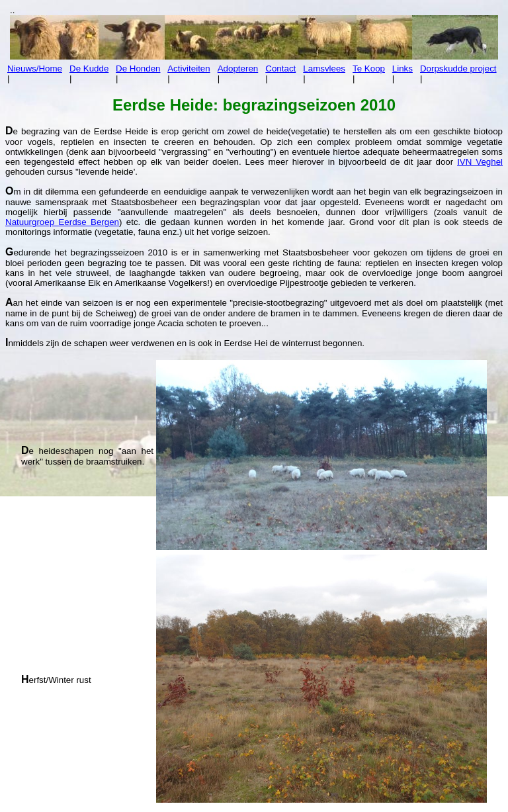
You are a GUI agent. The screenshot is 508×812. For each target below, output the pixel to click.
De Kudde (89, 68)
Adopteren (238, 68)
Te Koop (369, 68)
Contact (280, 68)
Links (402, 68)
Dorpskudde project (458, 68)
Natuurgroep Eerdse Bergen (62, 222)
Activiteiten (189, 68)
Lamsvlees (324, 68)
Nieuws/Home (35, 68)
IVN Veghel (480, 162)
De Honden (138, 68)
